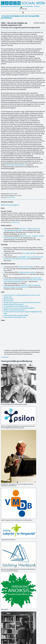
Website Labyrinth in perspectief (14, 304)
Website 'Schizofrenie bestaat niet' (14, 310)
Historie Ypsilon (8, 301)
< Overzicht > (5, 357)
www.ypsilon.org (15, 222)
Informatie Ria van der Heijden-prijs (15, 317)
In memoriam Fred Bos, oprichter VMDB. (16, 315)
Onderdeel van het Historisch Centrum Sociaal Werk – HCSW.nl (20, 6)
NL (23, 9)
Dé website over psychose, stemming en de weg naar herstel (22, 302)
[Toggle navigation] (23, 12)
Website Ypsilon (9, 299)
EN (26, 9)
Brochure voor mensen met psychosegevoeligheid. (19, 308)
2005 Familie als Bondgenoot (10, 205)
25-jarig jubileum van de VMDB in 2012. (16, 306)
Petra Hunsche (11, 197)
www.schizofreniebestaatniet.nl (16, 165)
